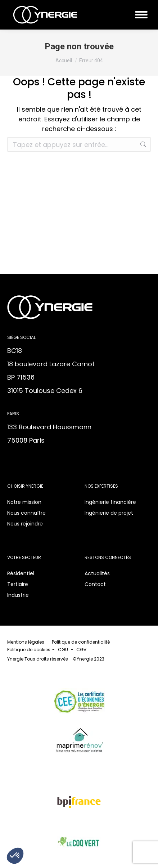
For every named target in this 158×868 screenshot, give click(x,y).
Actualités (97, 573)
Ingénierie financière (110, 502)
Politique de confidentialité (81, 642)
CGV (82, 650)
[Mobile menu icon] (141, 15)
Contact (95, 584)
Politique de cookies (29, 650)
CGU (64, 650)
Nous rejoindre (25, 524)
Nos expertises (101, 486)
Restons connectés (108, 557)
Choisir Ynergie (25, 486)
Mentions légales (26, 642)
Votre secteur (24, 557)
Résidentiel (21, 573)
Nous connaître (26, 513)
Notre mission (24, 502)
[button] (15, 856)
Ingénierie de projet (109, 513)
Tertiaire (18, 584)
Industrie (18, 595)
